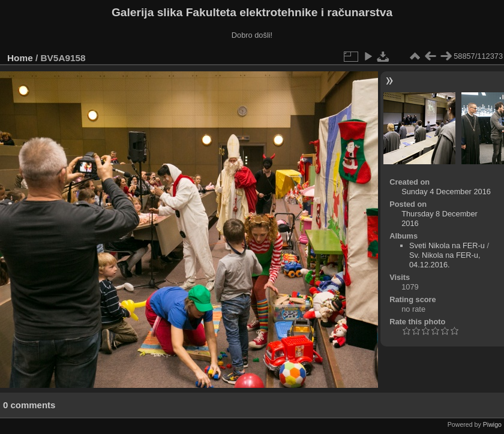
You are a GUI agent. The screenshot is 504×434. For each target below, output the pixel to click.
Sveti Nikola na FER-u (447, 245)
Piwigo (492, 424)
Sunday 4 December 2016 (446, 192)
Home (20, 58)
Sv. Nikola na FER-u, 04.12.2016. (445, 260)
